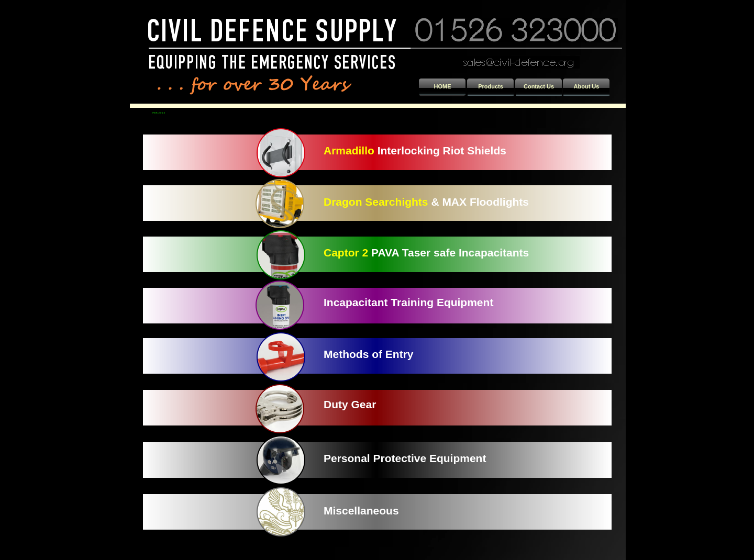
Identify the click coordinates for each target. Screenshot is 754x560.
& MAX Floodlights (479, 202)
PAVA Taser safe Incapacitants (448, 253)
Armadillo (349, 150)
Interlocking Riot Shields (440, 150)
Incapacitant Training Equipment (408, 302)
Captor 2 (346, 253)
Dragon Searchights (376, 202)
